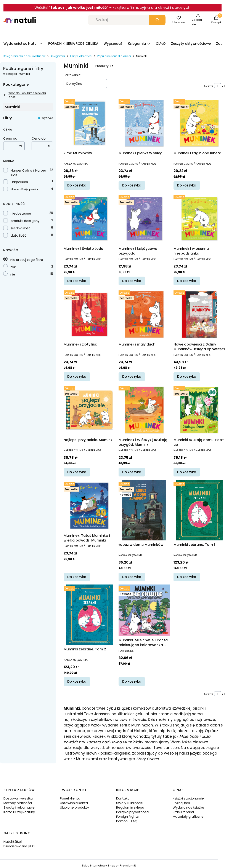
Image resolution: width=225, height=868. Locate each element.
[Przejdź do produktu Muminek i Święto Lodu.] (89, 219)
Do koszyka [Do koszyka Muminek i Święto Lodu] (77, 281)
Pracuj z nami (183, 812)
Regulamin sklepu (130, 807)
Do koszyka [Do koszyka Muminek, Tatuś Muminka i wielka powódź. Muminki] (77, 577)
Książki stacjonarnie (188, 798)
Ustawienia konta (74, 803)
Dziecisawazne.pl (18, 846)
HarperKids (19, 182)
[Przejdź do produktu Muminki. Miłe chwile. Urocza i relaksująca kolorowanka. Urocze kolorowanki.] (144, 610)
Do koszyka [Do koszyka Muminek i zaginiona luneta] (187, 185)
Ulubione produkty (74, 807)
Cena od (10, 138)
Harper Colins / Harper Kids (28, 173)
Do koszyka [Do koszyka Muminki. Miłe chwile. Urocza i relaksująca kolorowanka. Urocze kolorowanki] (132, 681)
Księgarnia (58, 56)
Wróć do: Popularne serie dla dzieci (25, 95)
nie (13, 274)
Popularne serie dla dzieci (114, 56)
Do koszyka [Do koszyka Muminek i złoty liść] (77, 377)
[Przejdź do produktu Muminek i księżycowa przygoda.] (144, 219)
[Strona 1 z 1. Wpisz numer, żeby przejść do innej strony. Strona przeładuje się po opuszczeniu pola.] (218, 86)
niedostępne (21, 213)
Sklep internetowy (108, 866)
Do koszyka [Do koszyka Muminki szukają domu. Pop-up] (187, 472)
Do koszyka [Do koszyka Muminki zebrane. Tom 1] (187, 577)
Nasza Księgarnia (24, 189)
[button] (157, 20)
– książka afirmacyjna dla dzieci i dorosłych (149, 8)
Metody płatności (18, 803)
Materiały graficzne (188, 816)
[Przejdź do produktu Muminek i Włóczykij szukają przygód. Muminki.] (144, 410)
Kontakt (123, 798)
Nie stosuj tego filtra (27, 260)
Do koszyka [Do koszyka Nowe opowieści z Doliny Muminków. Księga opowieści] (187, 377)
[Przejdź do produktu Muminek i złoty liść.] (89, 314)
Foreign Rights (127, 816)
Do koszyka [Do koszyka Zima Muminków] (77, 185)
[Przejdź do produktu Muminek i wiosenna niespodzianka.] (199, 219)
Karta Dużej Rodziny (19, 812)
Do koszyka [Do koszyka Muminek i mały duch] (132, 377)
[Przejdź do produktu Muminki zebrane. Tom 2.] (89, 615)
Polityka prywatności (133, 812)
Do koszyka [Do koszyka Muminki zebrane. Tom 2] (77, 681)
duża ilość (18, 235)
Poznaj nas (181, 803)
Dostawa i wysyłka (18, 798)
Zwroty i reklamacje (19, 807)
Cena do (39, 138)
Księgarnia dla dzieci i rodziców (24, 56)
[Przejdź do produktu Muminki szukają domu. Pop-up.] (199, 410)
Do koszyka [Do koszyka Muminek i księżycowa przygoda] (132, 281)
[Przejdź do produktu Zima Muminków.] (89, 123)
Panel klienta (70, 798)
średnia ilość (21, 228)
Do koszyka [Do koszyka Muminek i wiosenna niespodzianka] (187, 281)
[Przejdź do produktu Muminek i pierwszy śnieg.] (144, 123)
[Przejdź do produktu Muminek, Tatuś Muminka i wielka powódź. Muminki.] (89, 506)
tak (13, 267)
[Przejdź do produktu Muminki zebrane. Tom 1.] (199, 510)
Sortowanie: (72, 75)
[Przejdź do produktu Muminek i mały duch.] (144, 314)
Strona (209, 86)
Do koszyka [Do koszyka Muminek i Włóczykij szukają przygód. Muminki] (132, 472)
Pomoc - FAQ (127, 821)
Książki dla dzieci (81, 56)
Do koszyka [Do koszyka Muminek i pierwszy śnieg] (132, 185)
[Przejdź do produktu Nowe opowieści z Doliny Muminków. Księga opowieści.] (199, 314)
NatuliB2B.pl (13, 842)
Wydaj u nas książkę (188, 807)
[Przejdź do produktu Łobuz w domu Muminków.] (144, 510)
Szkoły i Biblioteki (129, 803)
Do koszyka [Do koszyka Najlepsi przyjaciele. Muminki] (77, 472)
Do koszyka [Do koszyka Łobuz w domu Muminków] (132, 577)
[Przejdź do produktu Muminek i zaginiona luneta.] (199, 123)
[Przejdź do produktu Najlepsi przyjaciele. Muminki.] (89, 410)
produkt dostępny (25, 221)
